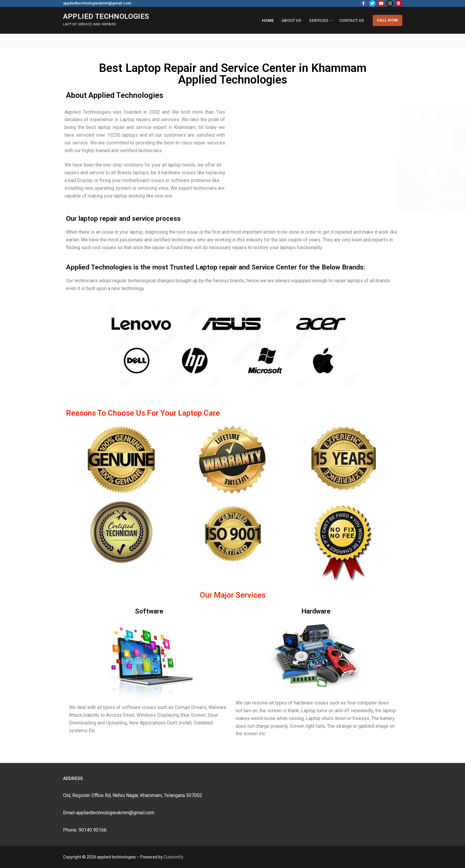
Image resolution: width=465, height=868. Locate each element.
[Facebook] (364, 3)
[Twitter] (372, 3)
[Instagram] (390, 3)
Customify (173, 857)
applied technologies (106, 16)
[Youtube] (381, 3)
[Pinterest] (399, 3)
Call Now (387, 20)
